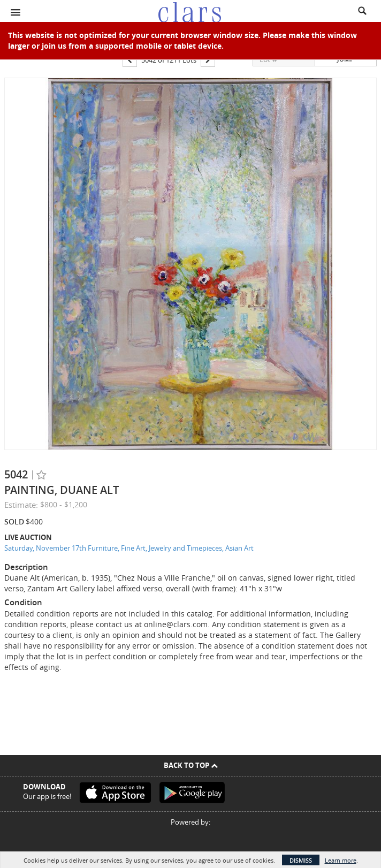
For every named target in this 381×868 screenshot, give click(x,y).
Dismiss (301, 860)
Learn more (341, 860)
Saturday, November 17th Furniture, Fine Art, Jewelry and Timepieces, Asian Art (129, 548)
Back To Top (191, 765)
